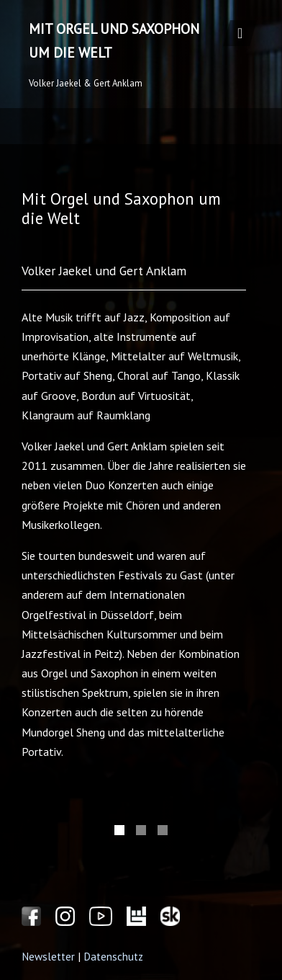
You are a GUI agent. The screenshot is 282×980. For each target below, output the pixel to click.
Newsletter (48, 957)
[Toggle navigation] (240, 33)
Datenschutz (113, 957)
